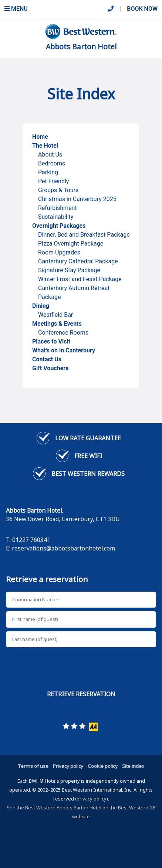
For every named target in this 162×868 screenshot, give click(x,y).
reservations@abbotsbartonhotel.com (63, 548)
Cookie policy (103, 766)
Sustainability (56, 217)
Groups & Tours (58, 190)
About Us (50, 154)
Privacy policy (68, 766)
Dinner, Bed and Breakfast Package (84, 235)
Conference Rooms (63, 333)
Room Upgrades (59, 252)
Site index (133, 766)
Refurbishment (58, 208)
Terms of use (33, 766)
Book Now (142, 9)
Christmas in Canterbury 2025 (77, 199)
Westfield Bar (56, 315)
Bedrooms (52, 163)
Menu (16, 9)
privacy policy (92, 799)
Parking (48, 172)
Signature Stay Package (69, 270)
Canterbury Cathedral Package (78, 261)
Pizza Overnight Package (71, 244)
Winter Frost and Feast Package (80, 279)
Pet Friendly (53, 181)
